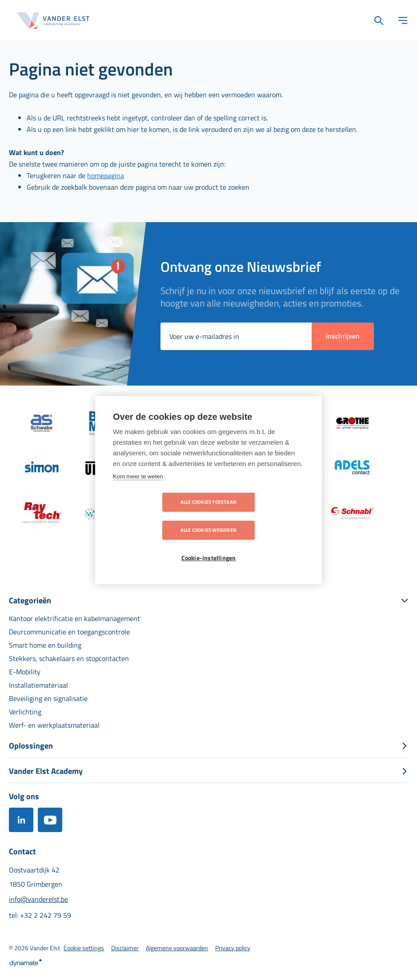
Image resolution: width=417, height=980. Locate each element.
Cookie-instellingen (209, 544)
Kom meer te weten (138, 491)
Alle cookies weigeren (260, 516)
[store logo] (53, 21)
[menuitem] (74, 618)
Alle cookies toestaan (157, 516)
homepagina (106, 175)
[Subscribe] (343, 336)
